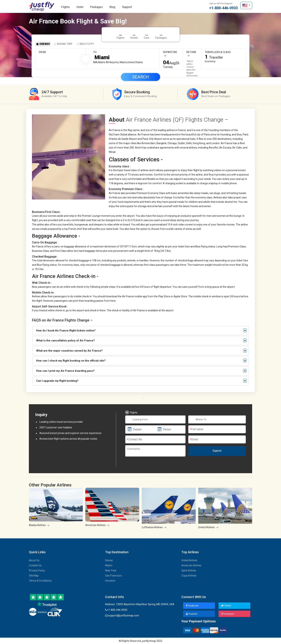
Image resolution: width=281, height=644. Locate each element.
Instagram (228, 613)
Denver (109, 560)
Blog (112, 7)
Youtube (192, 613)
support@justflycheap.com (122, 615)
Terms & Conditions (40, 580)
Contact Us (35, 565)
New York (111, 570)
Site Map (34, 575)
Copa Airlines (189, 575)
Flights (65, 7)
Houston (110, 580)
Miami (109, 565)
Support (127, 7)
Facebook (192, 605)
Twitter (226, 605)
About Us (34, 560)
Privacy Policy (37, 570)
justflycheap (42, 7)
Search (141, 77)
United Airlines (189, 560)
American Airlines (191, 565)
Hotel (80, 7)
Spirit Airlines (189, 570)
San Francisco (114, 575)
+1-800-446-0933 (223, 6)
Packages (96, 7)
